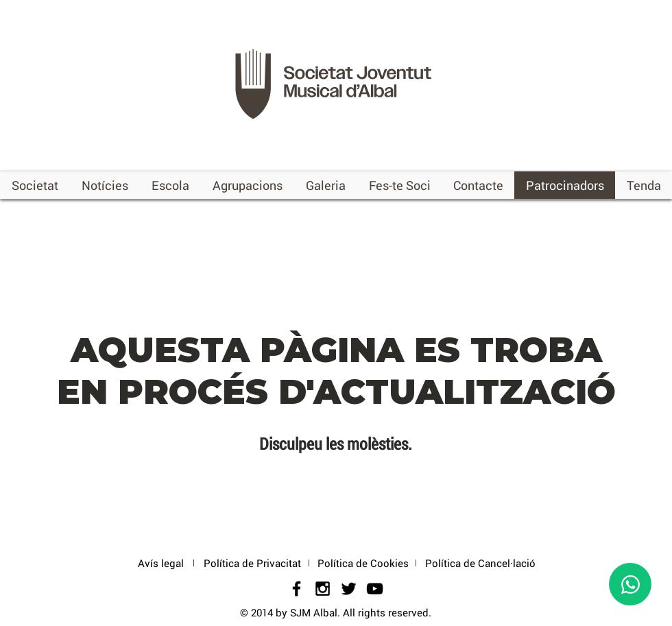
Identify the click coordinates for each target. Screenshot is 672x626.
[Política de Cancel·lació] (480, 563)
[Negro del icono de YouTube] (375, 589)
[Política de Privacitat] (252, 563)
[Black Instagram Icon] (323, 589)
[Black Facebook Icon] (297, 589)
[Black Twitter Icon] (349, 589)
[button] (35, 185)
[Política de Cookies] (363, 563)
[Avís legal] (160, 563)
